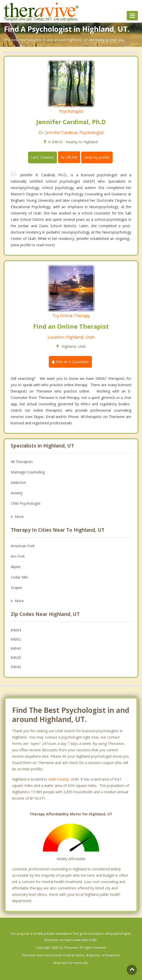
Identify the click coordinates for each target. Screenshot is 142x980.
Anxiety (17, 493)
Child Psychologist (26, 503)
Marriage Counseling (28, 472)
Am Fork (18, 556)
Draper (16, 588)
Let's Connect (43, 157)
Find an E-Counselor (70, 362)
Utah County (58, 779)
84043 (16, 648)
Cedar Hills (19, 577)
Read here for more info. (71, 963)
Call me (69, 157)
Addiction (18, 482)
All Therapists (22, 462)
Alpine (16, 567)
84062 (16, 639)
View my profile (97, 157)
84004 (16, 630)
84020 (16, 658)
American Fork (23, 546)
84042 (16, 667)
